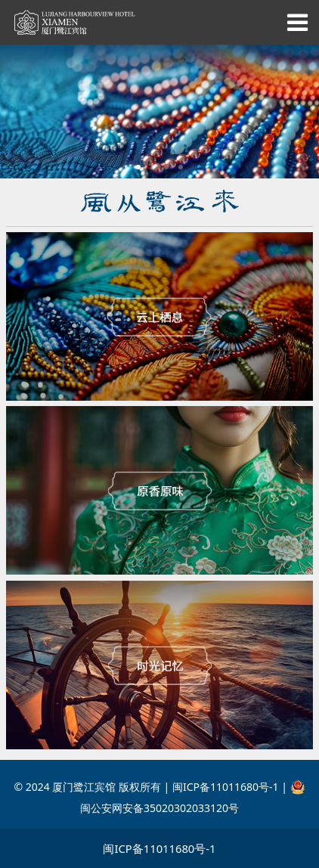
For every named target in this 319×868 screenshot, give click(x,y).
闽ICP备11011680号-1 (159, 848)
